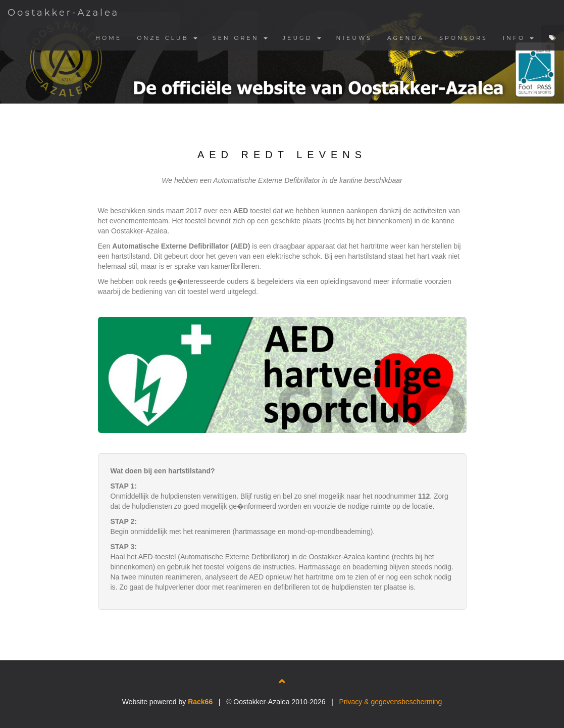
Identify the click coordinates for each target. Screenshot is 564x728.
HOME (109, 38)
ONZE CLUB (167, 38)
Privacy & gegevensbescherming (390, 702)
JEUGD (302, 38)
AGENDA (406, 38)
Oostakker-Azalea (63, 13)
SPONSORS (464, 38)
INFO (518, 38)
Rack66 (200, 702)
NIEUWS (354, 38)
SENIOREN (240, 38)
